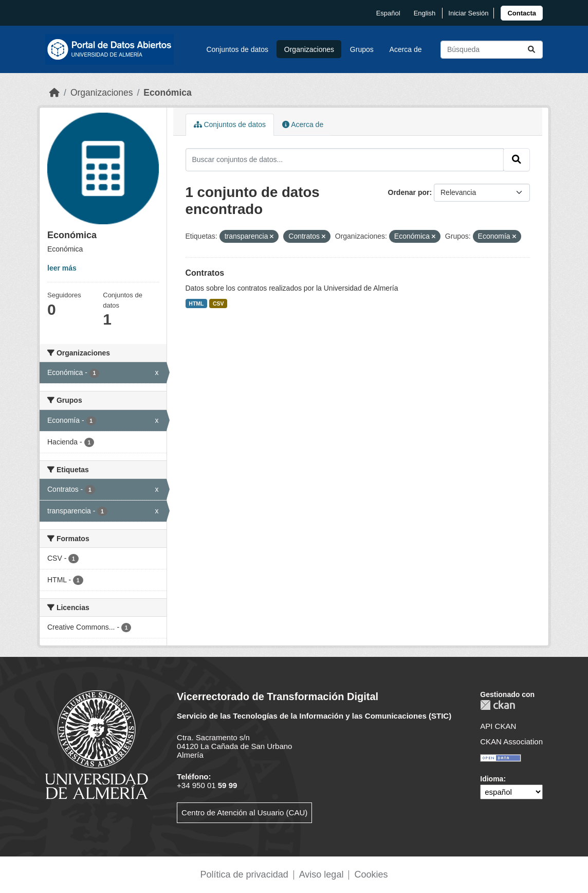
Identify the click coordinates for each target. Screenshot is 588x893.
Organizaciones (309, 49)
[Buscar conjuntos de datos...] (492, 50)
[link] (522, 13)
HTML (196, 303)
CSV (218, 303)
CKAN (498, 705)
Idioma (492, 779)
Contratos (205, 273)
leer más (62, 268)
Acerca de (406, 49)
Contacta (522, 13)
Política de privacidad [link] (244, 874)
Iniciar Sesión (468, 13)
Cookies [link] (371, 874)
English (425, 13)
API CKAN (498, 726)
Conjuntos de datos (237, 49)
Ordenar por (409, 192)
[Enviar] (531, 50)
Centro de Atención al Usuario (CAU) (244, 812)
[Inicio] (54, 93)
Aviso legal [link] (321, 874)
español (388, 13)
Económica (167, 93)
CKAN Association (511, 742)
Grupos (362, 49)
